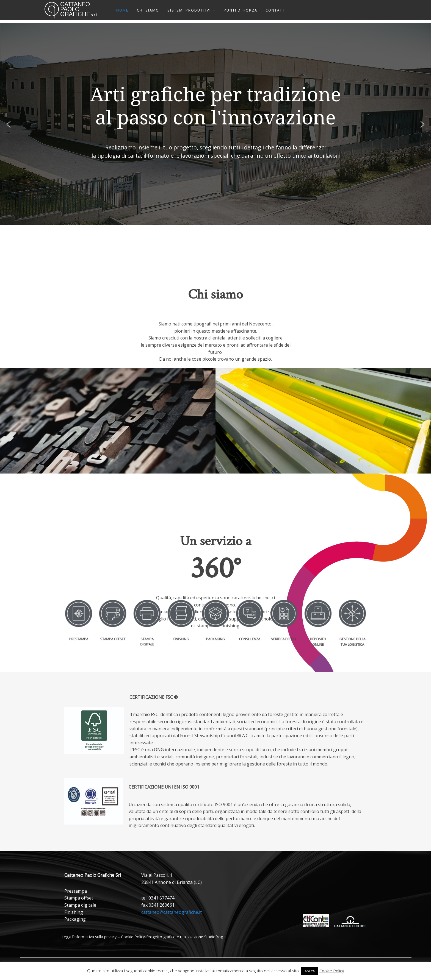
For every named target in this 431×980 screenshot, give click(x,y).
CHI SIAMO (148, 10)
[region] (215, 124)
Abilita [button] (310, 971)
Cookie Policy (133, 937)
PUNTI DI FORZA (241, 10)
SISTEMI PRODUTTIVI (189, 10)
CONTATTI (276, 10)
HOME (122, 10)
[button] (9, 124)
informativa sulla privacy (95, 937)
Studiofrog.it (215, 937)
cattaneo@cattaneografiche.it (172, 912)
